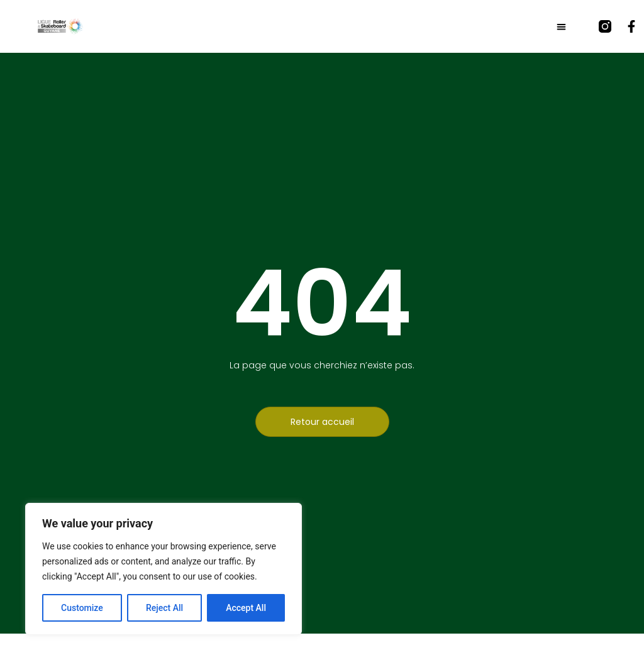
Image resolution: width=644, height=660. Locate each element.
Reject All (164, 608)
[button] (561, 27)
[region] (164, 569)
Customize (82, 608)
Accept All (246, 608)
